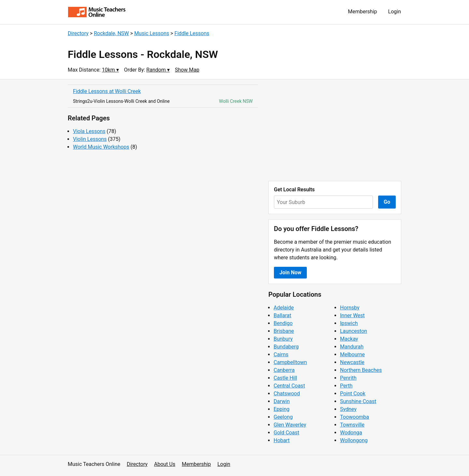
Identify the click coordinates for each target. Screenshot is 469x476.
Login (395, 12)
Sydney (348, 409)
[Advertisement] (335, 130)
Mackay (349, 339)
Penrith (348, 378)
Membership (362, 12)
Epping (282, 409)
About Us (165, 464)
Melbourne (352, 354)
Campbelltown (290, 362)
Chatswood (287, 394)
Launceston (354, 331)
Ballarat (282, 315)
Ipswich (349, 323)
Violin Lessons (90, 139)
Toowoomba (355, 417)
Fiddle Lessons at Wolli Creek (107, 91)
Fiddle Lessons (192, 33)
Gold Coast (286, 433)
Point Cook (353, 394)
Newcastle (352, 362)
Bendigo (283, 323)
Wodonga (351, 433)
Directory (78, 33)
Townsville (352, 425)
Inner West (352, 315)
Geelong (283, 417)
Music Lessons (152, 33)
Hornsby (350, 308)
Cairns (281, 354)
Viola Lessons (89, 131)
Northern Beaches (361, 370)
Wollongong (354, 440)
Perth (346, 386)
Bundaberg (286, 347)
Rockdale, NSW (111, 33)
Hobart (282, 440)
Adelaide (284, 308)
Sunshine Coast (358, 401)
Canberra (284, 370)
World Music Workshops (101, 147)
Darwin (282, 401)
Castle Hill (285, 378)
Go (387, 202)
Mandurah (352, 347)
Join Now (290, 272)
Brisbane (284, 331)
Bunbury (283, 339)
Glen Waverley (290, 425)
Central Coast (289, 386)
